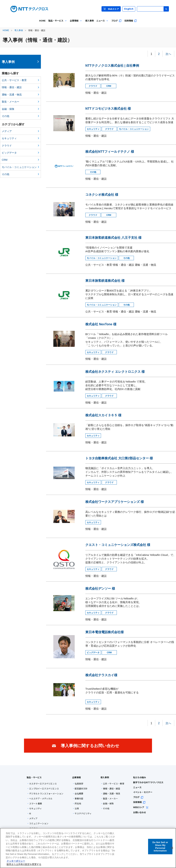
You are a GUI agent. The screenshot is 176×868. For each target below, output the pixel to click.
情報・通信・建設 (12, 87)
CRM (5, 160)
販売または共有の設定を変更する (24, 864)
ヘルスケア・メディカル (41, 798)
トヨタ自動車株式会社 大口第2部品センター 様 (119, 458)
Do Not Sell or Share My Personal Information (160, 846)
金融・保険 (8, 109)
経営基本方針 (81, 789)
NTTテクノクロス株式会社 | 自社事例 (112, 66)
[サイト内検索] (153, 9)
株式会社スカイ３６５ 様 (103, 415)
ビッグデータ (9, 153)
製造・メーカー (10, 102)
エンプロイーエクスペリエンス (44, 789)
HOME (6, 30)
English (129, 9)
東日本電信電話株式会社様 (105, 632)
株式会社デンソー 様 (100, 589)
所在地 (78, 803)
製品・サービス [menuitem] (57, 23)
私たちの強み (140, 777)
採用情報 (139, 802)
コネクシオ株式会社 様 (102, 195)
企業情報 (76, 777)
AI (30, 813)
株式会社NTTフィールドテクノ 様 (110, 152)
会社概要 (79, 794)
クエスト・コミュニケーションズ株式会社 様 (118, 545)
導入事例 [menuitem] (89, 21)
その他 (6, 116)
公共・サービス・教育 (14, 80)
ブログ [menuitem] (116, 21)
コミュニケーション (39, 823)
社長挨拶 (79, 784)
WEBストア (141, 807)
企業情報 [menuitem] (75, 23)
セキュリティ (9, 138)
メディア (7, 131)
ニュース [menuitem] (102, 23)
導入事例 (19, 30)
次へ (168, 54)
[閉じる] (172, 848)
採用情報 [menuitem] (131, 21)
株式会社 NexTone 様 (101, 324)
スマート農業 (36, 803)
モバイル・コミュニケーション (19, 167)
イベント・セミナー (143, 792)
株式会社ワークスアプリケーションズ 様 (115, 502)
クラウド (7, 146)
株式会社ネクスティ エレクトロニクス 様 (115, 372)
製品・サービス (34, 777)
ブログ (138, 797)
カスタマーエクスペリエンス (43, 784)
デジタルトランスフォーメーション (46, 794)
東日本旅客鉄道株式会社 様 (105, 281)
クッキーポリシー (16, 861)
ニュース (137, 787)
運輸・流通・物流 (12, 95)
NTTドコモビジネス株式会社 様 (108, 109)
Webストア (111, 9)
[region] (88, 848)
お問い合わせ (140, 812)
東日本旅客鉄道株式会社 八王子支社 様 (113, 238)
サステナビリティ (83, 813)
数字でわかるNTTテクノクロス (148, 782)
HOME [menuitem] (42, 21)
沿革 (77, 808)
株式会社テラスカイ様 (101, 675)
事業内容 (79, 798)
